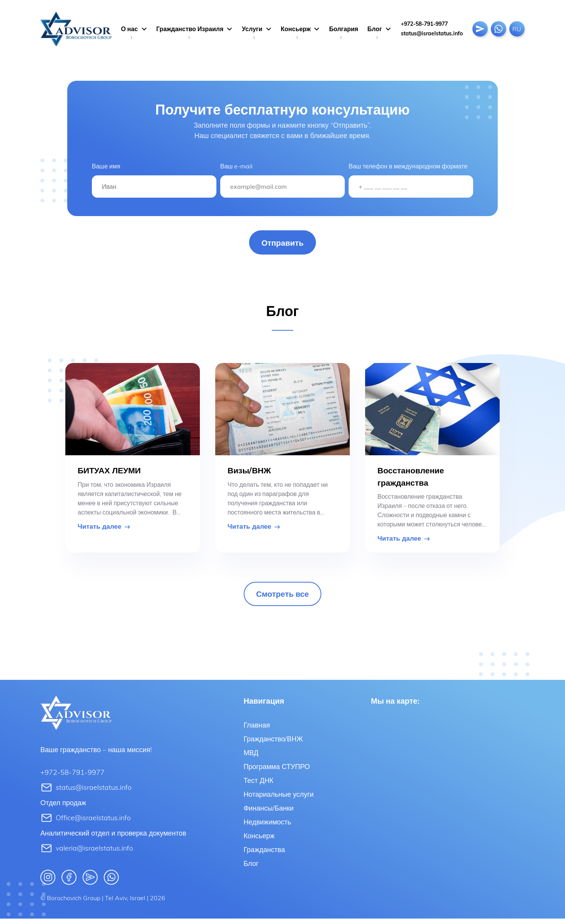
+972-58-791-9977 (424, 24)
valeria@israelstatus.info (87, 853)
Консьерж (296, 29)
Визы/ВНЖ (249, 472)
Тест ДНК (259, 785)
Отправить (283, 243)
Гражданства (264, 854)
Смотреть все (282, 598)
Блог (375, 29)
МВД (251, 757)
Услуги (252, 29)
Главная (257, 729)
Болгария (344, 29)
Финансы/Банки (269, 812)
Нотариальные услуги (279, 798)
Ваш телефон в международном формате (408, 166)
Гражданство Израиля (190, 29)
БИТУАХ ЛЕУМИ (109, 472)
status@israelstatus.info (432, 33)
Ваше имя (106, 166)
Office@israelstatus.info (86, 823)
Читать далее (104, 528)
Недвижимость (268, 826)
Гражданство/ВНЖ (273, 743)
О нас (130, 29)
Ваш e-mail (236, 166)
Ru (517, 29)
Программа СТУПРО (277, 771)
